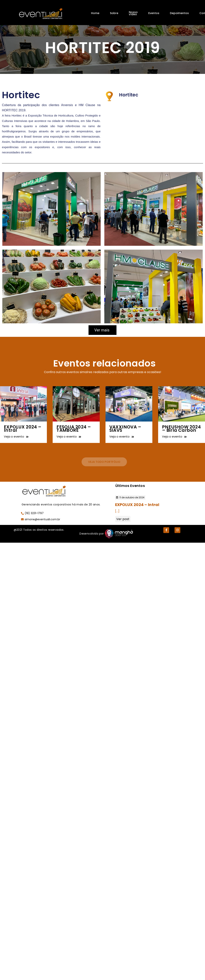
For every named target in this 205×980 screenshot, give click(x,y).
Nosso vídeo (133, 13)
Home (95, 13)
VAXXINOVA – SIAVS (125, 429)
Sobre (114, 13)
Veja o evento (16, 436)
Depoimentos (179, 13)
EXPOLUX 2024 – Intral (23, 429)
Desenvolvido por (92, 534)
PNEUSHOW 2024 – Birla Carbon (181, 429)
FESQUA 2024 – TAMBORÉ (74, 429)
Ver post (123, 519)
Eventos (154, 13)
